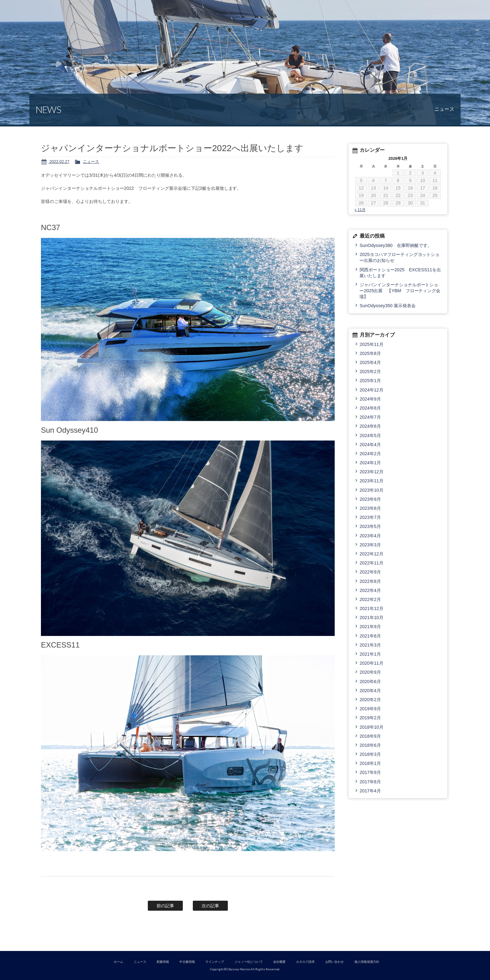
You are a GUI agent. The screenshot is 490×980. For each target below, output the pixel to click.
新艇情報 (163, 962)
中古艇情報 (187, 962)
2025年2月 (370, 372)
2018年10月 (372, 727)
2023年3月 (370, 545)
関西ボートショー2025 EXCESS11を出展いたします (400, 273)
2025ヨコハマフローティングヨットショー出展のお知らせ (399, 257)
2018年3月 (370, 754)
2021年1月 (370, 654)
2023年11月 (372, 481)
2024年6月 (370, 426)
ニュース (91, 162)
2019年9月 (370, 709)
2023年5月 (370, 526)
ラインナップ (215, 962)
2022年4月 (370, 590)
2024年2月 (370, 454)
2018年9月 (370, 736)
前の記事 (165, 906)
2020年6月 (370, 682)
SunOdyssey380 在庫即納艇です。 (396, 245)
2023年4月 (370, 536)
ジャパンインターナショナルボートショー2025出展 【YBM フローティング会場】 (400, 291)
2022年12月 (372, 554)
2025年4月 (370, 362)
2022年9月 (370, 572)
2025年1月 (370, 381)
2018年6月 (370, 745)
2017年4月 (370, 791)
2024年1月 (370, 463)
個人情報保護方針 (367, 962)
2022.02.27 (59, 162)
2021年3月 (370, 645)
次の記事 (210, 906)
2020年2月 (370, 700)
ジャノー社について (249, 962)
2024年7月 (370, 417)
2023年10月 (372, 490)
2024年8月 (370, 408)
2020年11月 (372, 663)
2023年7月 (370, 517)
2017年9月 (370, 772)
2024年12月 (372, 390)
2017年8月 (370, 782)
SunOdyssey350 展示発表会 (388, 306)
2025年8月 (370, 353)
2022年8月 (370, 581)
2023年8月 (370, 508)
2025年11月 (372, 344)
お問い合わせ (335, 962)
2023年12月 (372, 472)
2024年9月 (370, 399)
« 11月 (360, 210)
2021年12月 (372, 608)
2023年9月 (370, 499)
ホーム (118, 962)
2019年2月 (370, 718)
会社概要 (279, 962)
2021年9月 (370, 627)
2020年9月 (370, 672)
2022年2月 (370, 599)
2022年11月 (372, 563)
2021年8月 (370, 636)
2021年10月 (372, 618)
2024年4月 (370, 445)
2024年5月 (370, 436)
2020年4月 (370, 691)
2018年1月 (370, 763)
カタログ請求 (305, 962)
